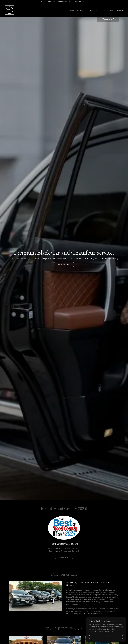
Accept (106, 637)
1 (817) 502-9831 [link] (108, 19)
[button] (81, 10)
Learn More (64, 557)
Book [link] (90, 10)
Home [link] (72, 10)
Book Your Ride (64, 264)
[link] (9, 10)
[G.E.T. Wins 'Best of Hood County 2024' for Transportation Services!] (64, 2)
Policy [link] (111, 10)
